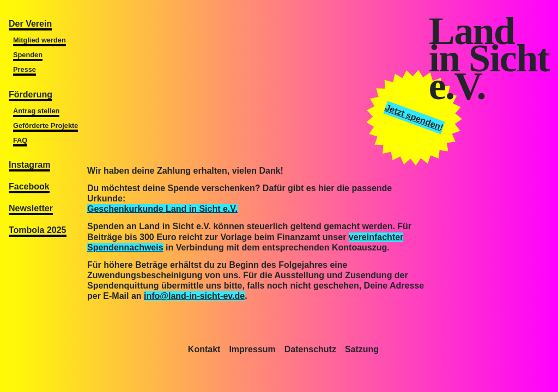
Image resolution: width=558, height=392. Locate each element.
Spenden (28, 55)
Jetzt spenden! (414, 117)
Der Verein (30, 24)
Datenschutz (310, 349)
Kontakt (204, 349)
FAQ (20, 140)
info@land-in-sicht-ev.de (194, 296)
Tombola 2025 (38, 230)
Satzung (362, 349)
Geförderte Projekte (46, 125)
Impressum (252, 349)
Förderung (31, 94)
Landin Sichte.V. (489, 59)
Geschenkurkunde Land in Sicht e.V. (162, 209)
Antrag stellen (36, 111)
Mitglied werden (40, 40)
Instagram (29, 165)
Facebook (29, 186)
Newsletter (31, 208)
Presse (25, 69)
